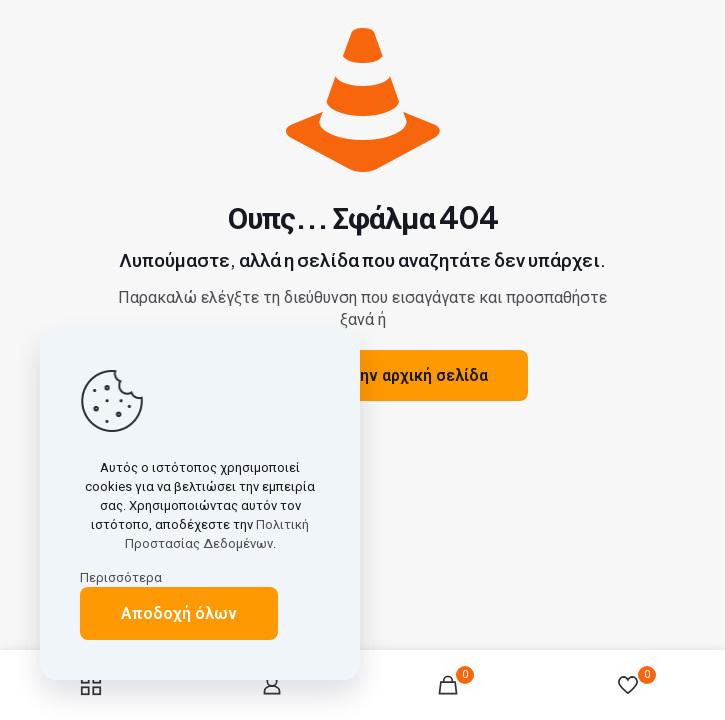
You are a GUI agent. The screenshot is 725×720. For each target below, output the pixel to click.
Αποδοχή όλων (179, 613)
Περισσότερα (121, 577)
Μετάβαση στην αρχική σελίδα (373, 375)
